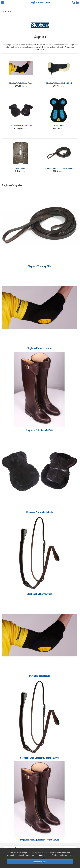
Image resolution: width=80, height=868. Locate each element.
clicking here (66, 855)
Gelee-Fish (59, 126)
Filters (8, 11)
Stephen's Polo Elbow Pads (21, 83)
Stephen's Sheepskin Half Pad (59, 83)
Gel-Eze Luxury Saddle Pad (21, 126)
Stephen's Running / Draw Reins (59, 168)
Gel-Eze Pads (21, 168)
